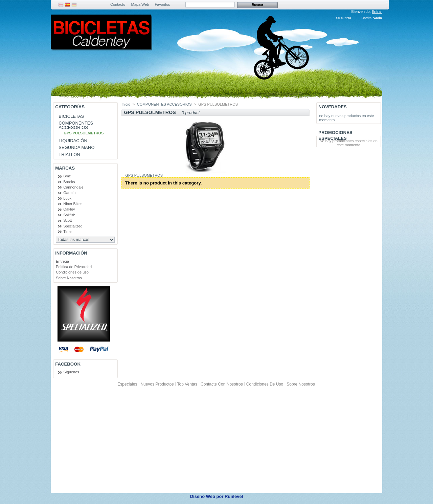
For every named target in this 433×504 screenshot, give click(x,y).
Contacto (118, 4)
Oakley (69, 209)
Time (67, 232)
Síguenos (71, 372)
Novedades (333, 107)
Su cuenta (343, 18)
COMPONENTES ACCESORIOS (76, 125)
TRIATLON (69, 155)
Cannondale (73, 187)
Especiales (127, 384)
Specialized (73, 226)
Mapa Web (140, 4)
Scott (67, 220)
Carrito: (367, 18)
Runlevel (234, 496)
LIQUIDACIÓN (73, 141)
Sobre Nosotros (69, 278)
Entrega (62, 261)
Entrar (377, 12)
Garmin (69, 193)
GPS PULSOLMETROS (84, 133)
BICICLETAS (71, 116)
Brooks (69, 182)
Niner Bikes (73, 204)
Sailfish (69, 215)
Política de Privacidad (74, 267)
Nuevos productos (157, 384)
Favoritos (162, 4)
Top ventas (187, 384)
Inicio (126, 104)
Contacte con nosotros (222, 384)
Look (67, 198)
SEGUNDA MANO (76, 147)
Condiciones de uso (72, 272)
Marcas (65, 168)
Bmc (67, 176)
